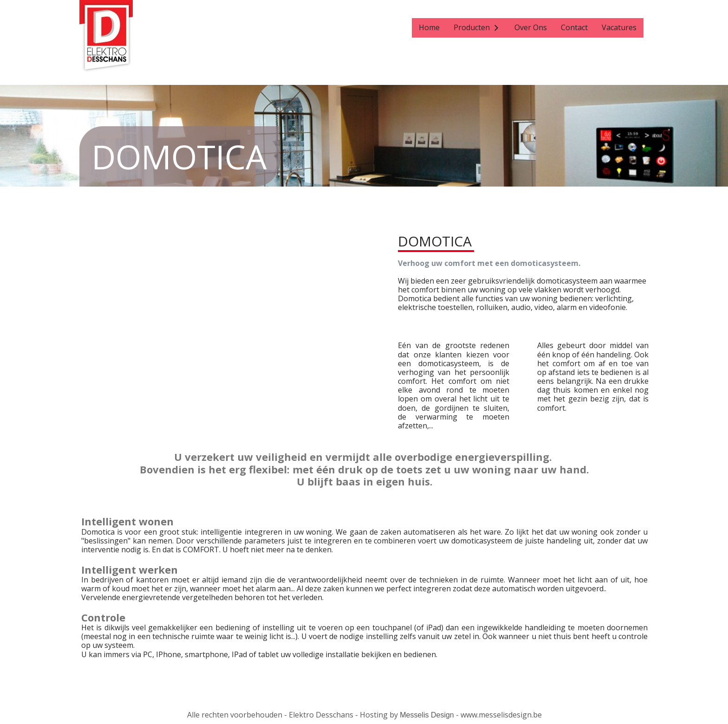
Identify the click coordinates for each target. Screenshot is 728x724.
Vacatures (619, 27)
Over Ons (531, 27)
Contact (574, 27)
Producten (472, 27)
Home (429, 27)
